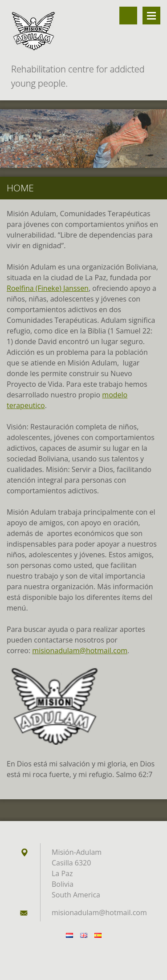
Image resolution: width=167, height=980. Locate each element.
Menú (151, 16)
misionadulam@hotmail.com (80, 651)
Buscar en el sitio (128, 16)
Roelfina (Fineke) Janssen (48, 288)
